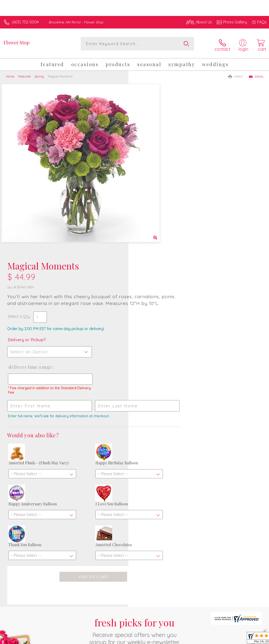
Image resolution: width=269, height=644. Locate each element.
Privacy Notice (184, 635)
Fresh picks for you (134, 500)
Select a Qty (147, 144)
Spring (39, 74)
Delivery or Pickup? (155, 168)
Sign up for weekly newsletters (135, 527)
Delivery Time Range (158, 195)
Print (236, 75)
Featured (24, 74)
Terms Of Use (156, 635)
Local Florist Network (219, 635)
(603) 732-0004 (25, 22)
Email (256, 75)
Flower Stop (17, 42)
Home (10, 74)
